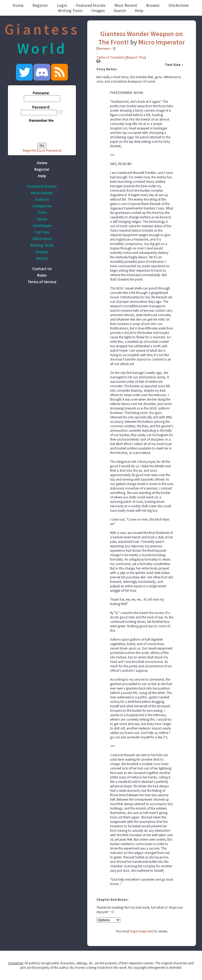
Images (98, 10)
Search (120, 10)
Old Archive (179, 5)
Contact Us (42, 269)
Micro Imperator (162, 42)
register (146, 931)
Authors (42, 199)
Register (40, 5)
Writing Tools (70, 10)
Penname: (41, 93)
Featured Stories (91, 5)
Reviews (104, 49)
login (134, 931)
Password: (41, 107)
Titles (42, 212)
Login (62, 5)
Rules (42, 275)
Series (42, 219)
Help (139, 10)
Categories (42, 206)
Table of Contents (111, 57)
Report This (136, 57)
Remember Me (41, 120)
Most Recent (126, 5)
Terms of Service (42, 282)
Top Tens (42, 232)
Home (18, 5)
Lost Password (50, 150)
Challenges (42, 226)
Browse (153, 5)
